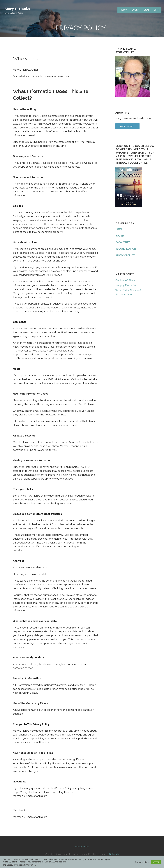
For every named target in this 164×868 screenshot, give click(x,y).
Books (135, 10)
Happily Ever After (126, 285)
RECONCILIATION (126, 249)
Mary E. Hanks (17, 9)
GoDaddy (114, 854)
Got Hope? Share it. (127, 280)
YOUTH (120, 236)
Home (123, 10)
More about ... (127, 126)
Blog (146, 10)
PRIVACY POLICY (125, 255)
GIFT (156, 10)
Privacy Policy (82, 847)
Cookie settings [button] (142, 862)
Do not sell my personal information (20, 865)
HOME (119, 229)
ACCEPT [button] (156, 862)
